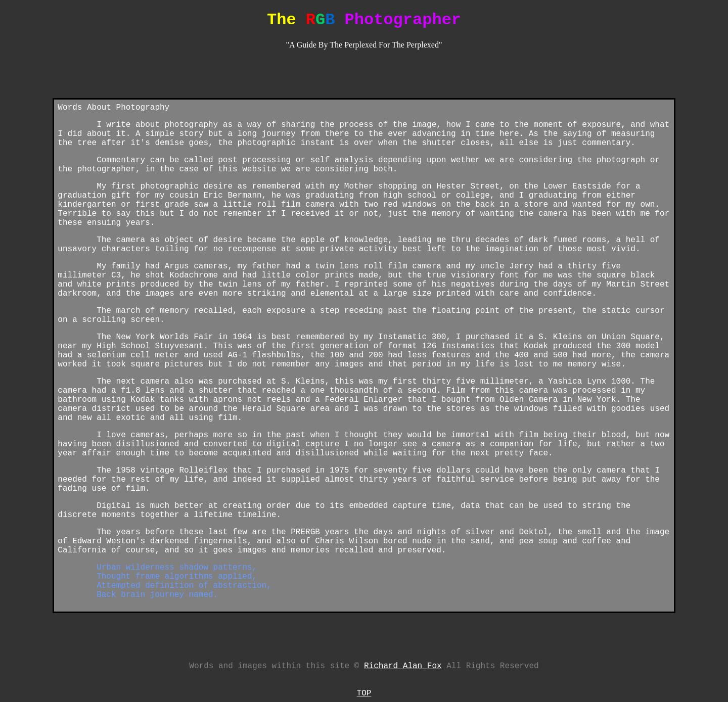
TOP (364, 693)
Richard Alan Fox (403, 666)
